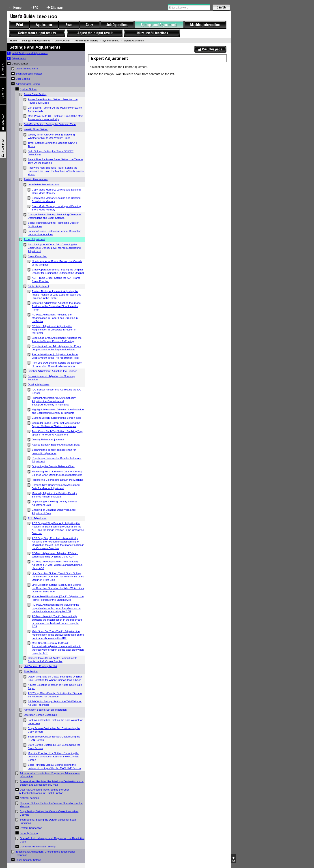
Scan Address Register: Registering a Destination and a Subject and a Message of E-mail (52, 783)
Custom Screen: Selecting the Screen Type (57, 418)
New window (3, 118)
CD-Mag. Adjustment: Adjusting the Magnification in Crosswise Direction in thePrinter (54, 330)
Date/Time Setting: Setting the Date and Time (50, 124)
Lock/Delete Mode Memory (43, 184)
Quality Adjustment (39, 384)
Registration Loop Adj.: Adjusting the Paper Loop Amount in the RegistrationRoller (56, 348)
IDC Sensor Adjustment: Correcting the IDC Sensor (57, 391)
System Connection (31, 828)
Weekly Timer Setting (36, 129)
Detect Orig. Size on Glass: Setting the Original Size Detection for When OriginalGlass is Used (55, 678)
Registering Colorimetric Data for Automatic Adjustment (57, 460)
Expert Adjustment (34, 239)
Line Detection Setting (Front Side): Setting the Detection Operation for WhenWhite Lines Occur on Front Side (58, 577)
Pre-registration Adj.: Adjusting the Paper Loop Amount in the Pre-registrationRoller (56, 356)
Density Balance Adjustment (48, 439)
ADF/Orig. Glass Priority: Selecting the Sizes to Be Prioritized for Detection (55, 695)
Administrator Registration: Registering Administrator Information (50, 775)
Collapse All (3, 91)
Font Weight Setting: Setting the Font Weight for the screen (55, 722)
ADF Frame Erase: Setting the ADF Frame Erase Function (56, 280)
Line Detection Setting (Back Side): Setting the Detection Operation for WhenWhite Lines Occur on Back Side (58, 588)
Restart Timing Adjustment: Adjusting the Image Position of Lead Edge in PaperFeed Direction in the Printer (57, 295)
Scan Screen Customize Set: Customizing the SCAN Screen (54, 738)
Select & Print (3, 145)
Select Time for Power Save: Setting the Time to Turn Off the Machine (55, 161)
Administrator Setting (86, 41)
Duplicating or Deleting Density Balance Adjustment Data (55, 503)
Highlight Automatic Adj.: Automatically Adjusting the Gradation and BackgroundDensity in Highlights (54, 401)
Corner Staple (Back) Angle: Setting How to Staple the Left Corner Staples (53, 660)
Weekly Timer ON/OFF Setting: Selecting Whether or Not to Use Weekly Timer (51, 136)
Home (15, 8)
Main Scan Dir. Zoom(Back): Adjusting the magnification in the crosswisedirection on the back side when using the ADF (58, 635)
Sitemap (55, 8)
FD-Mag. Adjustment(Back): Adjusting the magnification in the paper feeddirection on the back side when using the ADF (56, 608)
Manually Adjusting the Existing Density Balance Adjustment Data (54, 495)
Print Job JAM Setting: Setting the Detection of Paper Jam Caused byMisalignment (57, 364)
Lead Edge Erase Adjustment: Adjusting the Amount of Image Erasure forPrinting (57, 340)
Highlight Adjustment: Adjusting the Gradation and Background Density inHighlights (58, 411)
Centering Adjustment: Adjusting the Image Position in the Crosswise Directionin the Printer (56, 306)
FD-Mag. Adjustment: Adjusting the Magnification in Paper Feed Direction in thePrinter (55, 318)
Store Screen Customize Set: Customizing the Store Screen (54, 747)
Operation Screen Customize (40, 715)
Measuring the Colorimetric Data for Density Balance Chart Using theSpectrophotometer (57, 473)
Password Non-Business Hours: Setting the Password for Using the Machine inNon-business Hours (56, 171)
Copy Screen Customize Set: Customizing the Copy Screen (54, 730)
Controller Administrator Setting (38, 847)
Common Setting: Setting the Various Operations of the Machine (51, 805)
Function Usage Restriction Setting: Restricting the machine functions (55, 233)
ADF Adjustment (37, 518)
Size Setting (31, 671)
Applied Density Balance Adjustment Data (56, 445)
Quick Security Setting (28, 860)
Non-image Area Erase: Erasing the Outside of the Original (57, 263)
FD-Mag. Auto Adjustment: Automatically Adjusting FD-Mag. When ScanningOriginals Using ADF (57, 565)
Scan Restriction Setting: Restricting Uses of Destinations (53, 224)
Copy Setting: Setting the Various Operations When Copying (49, 813)
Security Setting (29, 833)
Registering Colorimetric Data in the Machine (57, 480)
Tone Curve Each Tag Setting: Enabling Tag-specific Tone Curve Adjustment (57, 433)
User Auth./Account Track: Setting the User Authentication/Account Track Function (44, 791)
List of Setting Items (27, 69)
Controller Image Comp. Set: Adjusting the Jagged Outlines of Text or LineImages (56, 425)
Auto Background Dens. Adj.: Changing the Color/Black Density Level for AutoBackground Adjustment (54, 248)
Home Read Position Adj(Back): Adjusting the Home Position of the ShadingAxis (58, 598)
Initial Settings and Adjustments (30, 53)
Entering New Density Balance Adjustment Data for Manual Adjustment (56, 487)
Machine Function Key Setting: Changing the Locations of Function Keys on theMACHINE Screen (53, 757)
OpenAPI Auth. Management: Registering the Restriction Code (52, 840)
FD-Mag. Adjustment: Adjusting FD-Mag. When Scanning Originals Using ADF (55, 555)
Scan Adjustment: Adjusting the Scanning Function (51, 378)
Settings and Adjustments (36, 41)
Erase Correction (38, 256)
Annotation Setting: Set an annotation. (46, 710)
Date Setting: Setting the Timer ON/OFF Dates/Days (51, 153)
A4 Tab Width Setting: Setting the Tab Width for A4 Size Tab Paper (55, 703)
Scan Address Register (29, 74)
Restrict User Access (36, 179)
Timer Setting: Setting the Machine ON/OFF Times (53, 145)
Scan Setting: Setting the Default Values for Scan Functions (48, 821)
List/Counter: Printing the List (40, 666)
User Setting (23, 79)
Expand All (3, 64)
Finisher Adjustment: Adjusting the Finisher (52, 371)
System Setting (111, 41)
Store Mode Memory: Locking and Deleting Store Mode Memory (56, 208)
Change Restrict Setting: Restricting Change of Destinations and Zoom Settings (55, 216)
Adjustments (19, 58)
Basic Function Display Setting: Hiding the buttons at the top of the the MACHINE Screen (54, 766)
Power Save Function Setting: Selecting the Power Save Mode (53, 101)
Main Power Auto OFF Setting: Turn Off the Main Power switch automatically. (56, 118)
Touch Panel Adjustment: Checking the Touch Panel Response (45, 853)
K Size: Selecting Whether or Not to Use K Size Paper (55, 687)
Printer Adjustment (38, 286)
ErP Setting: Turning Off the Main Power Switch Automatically (55, 109)
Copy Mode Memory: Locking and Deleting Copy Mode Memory (56, 191)
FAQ (34, 8)
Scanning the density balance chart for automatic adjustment (54, 451)
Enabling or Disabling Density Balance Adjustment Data (54, 511)
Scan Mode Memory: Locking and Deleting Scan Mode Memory (56, 200)
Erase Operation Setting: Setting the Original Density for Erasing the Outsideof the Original (58, 271)
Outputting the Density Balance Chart (53, 466)
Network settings (29, 798)
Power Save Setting (35, 94)
